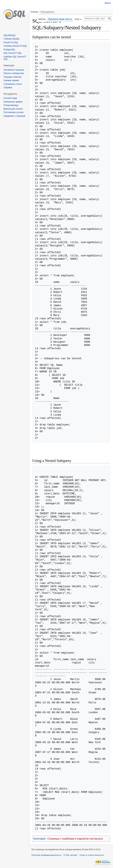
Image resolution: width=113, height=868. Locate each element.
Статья (34, 12)
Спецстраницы (11, 105)
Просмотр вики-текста (60, 19)
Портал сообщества (14, 73)
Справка (8, 88)
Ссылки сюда (10, 98)
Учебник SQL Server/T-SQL (15, 58)
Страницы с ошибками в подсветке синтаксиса (75, 839)
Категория (39, 839)
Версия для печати (13, 109)
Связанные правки (13, 102)
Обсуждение (47, 12)
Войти (108, 3)
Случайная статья (13, 84)
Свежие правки (11, 80)
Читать (42, 19)
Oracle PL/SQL (11, 42)
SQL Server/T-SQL (13, 53)
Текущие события (12, 77)
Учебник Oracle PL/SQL (15, 46)
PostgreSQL (9, 50)
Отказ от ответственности (92, 855)
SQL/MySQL (10, 35)
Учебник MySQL (12, 39)
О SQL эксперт (70, 855)
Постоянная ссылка (13, 112)
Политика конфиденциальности (46, 855)
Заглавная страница (14, 70)
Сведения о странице (14, 116)
